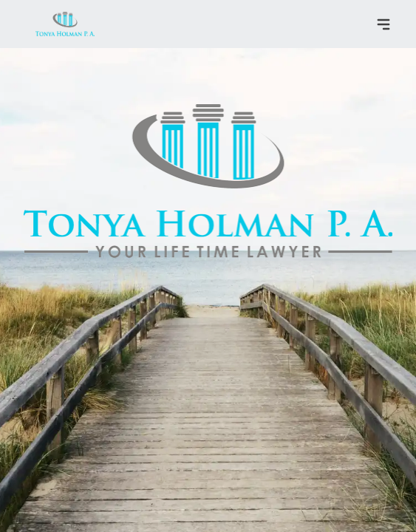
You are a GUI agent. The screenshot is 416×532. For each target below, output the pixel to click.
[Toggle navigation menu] (383, 24)
